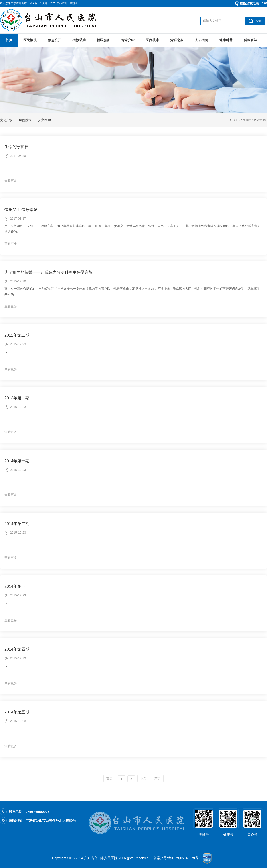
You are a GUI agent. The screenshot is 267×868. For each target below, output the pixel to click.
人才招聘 (201, 40)
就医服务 (103, 40)
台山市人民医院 (242, 120)
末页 (158, 778)
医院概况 (30, 40)
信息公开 (55, 40)
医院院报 (25, 120)
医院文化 (259, 120)
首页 (9, 40)
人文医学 (44, 120)
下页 (143, 778)
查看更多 (11, 181)
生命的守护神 (16, 147)
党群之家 (177, 40)
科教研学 (250, 40)
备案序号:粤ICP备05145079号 (176, 858)
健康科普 (226, 40)
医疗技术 (152, 40)
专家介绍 (128, 40)
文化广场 (6, 120)
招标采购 (79, 40)
